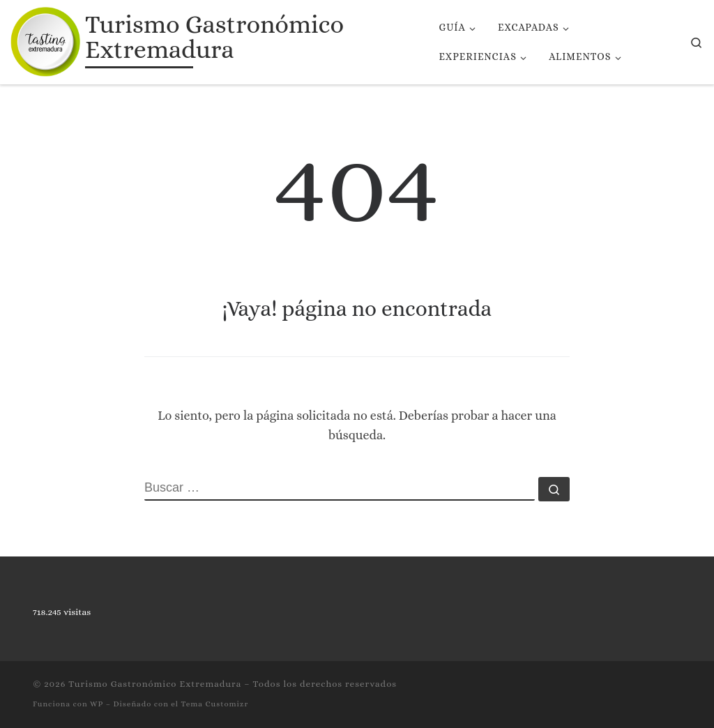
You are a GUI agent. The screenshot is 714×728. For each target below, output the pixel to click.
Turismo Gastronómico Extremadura (155, 684)
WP (97, 704)
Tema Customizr (214, 704)
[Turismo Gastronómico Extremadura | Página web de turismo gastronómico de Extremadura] (45, 39)
